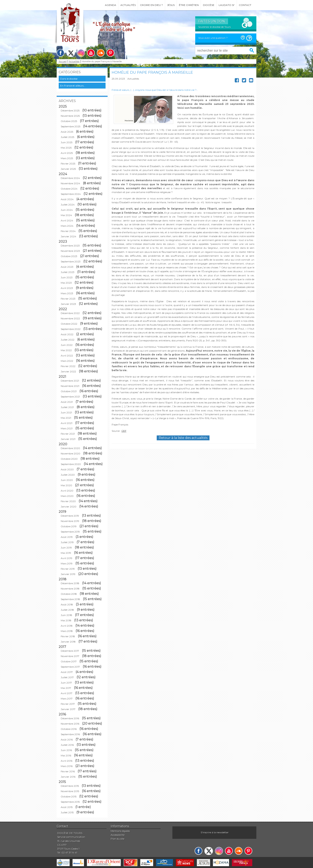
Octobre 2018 (69, 594)
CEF (124, 431)
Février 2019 (68, 569)
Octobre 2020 (69, 459)
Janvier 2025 (68, 169)
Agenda (111, 5)
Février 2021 (68, 434)
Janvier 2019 (68, 574)
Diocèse (209, 5)
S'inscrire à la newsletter (215, 832)
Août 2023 (67, 267)
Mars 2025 (67, 158)
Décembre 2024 (70, 178)
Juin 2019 (66, 548)
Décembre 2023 (70, 246)
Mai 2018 (66, 620)
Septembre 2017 (70, 667)
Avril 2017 (67, 693)
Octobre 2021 (69, 391)
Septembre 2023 (71, 261)
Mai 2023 (66, 283)
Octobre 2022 (69, 324)
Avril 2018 (67, 626)
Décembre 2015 (70, 786)
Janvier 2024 (68, 236)
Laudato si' (227, 5)
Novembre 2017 (70, 656)
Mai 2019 (66, 553)
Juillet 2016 (67, 745)
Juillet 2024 (68, 205)
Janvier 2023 (68, 304)
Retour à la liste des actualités (183, 438)
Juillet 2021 (67, 407)
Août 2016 (67, 740)
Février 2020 (68, 501)
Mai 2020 (66, 485)
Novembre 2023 (70, 251)
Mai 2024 (66, 215)
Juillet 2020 (68, 475)
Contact (245, 5)
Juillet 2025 (67, 137)
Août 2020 (67, 469)
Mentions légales (120, 831)
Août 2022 (67, 334)
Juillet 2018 (67, 610)
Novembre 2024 (70, 183)
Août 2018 (67, 604)
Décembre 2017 (70, 651)
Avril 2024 (67, 220)
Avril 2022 (67, 356)
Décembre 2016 (70, 718)
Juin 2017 (66, 683)
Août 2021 (67, 402)
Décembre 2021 (70, 381)
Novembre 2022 (70, 318)
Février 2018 (68, 636)
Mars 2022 (67, 361)
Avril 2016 (67, 761)
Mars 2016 (67, 766)
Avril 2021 (67, 423)
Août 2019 (67, 537)
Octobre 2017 (69, 661)
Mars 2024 (67, 226)
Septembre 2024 (71, 194)
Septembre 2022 (71, 329)
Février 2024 (68, 231)
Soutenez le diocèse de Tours (214, 27)
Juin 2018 (66, 615)
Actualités (128, 5)
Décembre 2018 (70, 583)
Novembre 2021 (70, 386)
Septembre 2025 (71, 126)
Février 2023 (68, 299)
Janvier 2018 (68, 642)
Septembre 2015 (70, 802)
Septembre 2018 (70, 599)
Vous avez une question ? (213, 38)
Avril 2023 (67, 288)
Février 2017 (68, 704)
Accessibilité (118, 835)
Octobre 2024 (69, 189)
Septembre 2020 (71, 464)
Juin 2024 (67, 210)
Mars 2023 (67, 293)
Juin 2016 (66, 750)
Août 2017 (67, 672)
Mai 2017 (66, 688)
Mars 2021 (67, 428)
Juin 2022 (67, 345)
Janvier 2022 (68, 371)
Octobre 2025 (69, 121)
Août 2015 (67, 807)
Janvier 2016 (68, 777)
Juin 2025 (67, 142)
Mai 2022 (66, 350)
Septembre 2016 (70, 734)
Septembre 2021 (70, 397)
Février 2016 (68, 771)
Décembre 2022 (70, 313)
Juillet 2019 (67, 542)
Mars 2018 (67, 631)
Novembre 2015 (70, 791)
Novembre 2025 (70, 116)
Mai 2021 (66, 418)
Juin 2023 (67, 277)
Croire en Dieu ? (151, 5)
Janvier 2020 (69, 507)
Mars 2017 (67, 699)
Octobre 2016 (69, 729)
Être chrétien (189, 5)
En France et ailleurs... (73, 86)
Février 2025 (68, 164)
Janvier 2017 (68, 709)
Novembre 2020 (71, 453)
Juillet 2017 (67, 677)
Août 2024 (67, 199)
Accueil (63, 62)
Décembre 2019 (70, 516)
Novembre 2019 (70, 521)
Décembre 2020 (70, 448)
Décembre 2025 (70, 110)
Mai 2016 (66, 755)
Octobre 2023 (69, 256)
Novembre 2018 (70, 589)
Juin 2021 (66, 412)
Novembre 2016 (70, 724)
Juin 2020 (67, 480)
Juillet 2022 (68, 340)
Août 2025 (67, 132)
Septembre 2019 (70, 532)
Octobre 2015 (69, 796)
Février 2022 (68, 366)
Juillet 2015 (67, 812)
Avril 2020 (67, 491)
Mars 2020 (67, 496)
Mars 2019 (67, 563)
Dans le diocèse (69, 79)
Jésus (171, 5)
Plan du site (117, 839)
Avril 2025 (67, 153)
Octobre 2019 (69, 526)
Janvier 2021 (68, 439)
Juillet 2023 (68, 272)
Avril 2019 (67, 558)
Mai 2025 (66, 148)
